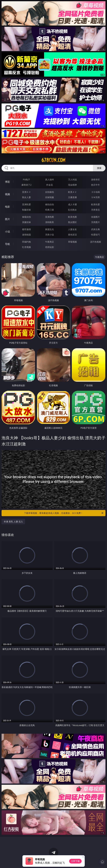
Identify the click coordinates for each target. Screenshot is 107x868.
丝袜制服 (50, 197)
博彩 (7, 182)
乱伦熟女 (72, 210)
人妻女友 (72, 229)
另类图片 (95, 222)
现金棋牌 (72, 185)
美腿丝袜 (26, 222)
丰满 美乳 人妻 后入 (13, 522)
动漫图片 (95, 217)
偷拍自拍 (50, 204)
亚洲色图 (50, 217)
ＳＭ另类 (95, 197)
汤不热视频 (95, 242)
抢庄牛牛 (95, 185)
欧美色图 (72, 217)
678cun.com (53, 160)
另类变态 (95, 210)
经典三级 (50, 210)
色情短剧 (50, 247)
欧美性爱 (95, 204)
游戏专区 (95, 179)
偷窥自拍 (26, 217)
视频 (7, 194)
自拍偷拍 (50, 192)
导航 (7, 244)
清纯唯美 (50, 222)
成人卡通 (72, 204)
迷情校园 (26, 235)
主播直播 (72, 197)
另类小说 (50, 235)
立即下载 (75, 861)
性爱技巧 (95, 235)
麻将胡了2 (26, 185)
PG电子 (27, 179)
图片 (7, 219)
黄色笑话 (72, 235)
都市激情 (26, 229)
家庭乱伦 (50, 229)
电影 (7, 207)
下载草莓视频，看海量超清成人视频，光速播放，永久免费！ (64, 513)
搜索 (99, 168)
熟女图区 (72, 222)
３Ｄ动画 (95, 192)
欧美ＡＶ (72, 192)
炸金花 (50, 185)
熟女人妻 (26, 197)
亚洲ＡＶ (26, 192)
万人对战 (72, 179)
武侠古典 (95, 229)
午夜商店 (50, 242)
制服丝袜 (26, 210)
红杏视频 (26, 247)
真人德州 (50, 179)
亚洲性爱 (26, 204)
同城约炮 (26, 242)
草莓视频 (72, 242)
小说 (7, 232)
